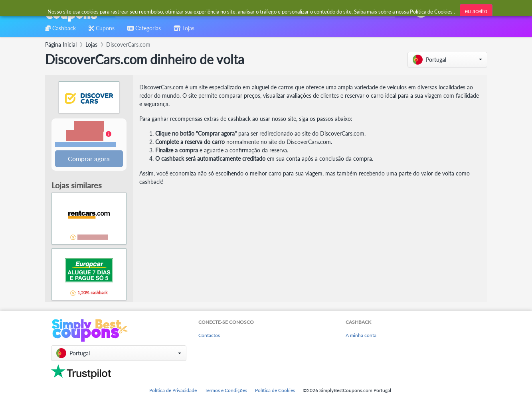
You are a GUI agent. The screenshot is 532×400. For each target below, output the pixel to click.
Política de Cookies (275, 390)
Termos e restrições (85, 145)
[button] (447, 60)
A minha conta (361, 336)
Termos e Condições (226, 390)
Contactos (209, 336)
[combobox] (254, 11)
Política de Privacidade (173, 390)
